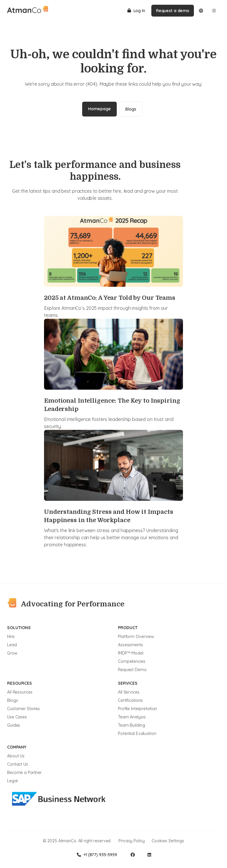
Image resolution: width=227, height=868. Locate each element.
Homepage (99, 109)
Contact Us (18, 764)
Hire (11, 637)
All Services (129, 692)
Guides (14, 725)
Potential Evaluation (137, 733)
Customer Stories (23, 709)
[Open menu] (214, 11)
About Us (16, 756)
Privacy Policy (132, 841)
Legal (12, 781)
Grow (12, 653)
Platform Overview (136, 637)
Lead (12, 645)
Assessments (130, 645)
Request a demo (173, 11)
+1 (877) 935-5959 (97, 855)
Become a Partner (24, 773)
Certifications (130, 700)
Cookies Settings (168, 841)
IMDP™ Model (131, 653)
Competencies (132, 661)
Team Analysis (132, 717)
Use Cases (17, 717)
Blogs (131, 109)
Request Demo (132, 670)
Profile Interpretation (137, 709)
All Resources (20, 692)
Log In (136, 11)
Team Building (131, 725)
